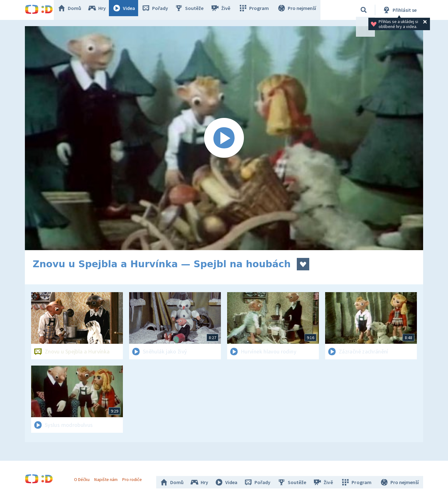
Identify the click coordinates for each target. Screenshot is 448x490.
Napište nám (109, 477)
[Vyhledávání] (364, 10)
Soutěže (195, 10)
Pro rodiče (135, 477)
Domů (75, 10)
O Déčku (85, 477)
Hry (103, 10)
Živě (226, 10)
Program (257, 10)
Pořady (161, 10)
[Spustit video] (224, 138)
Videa (129, 10)
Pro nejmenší (298, 10)
